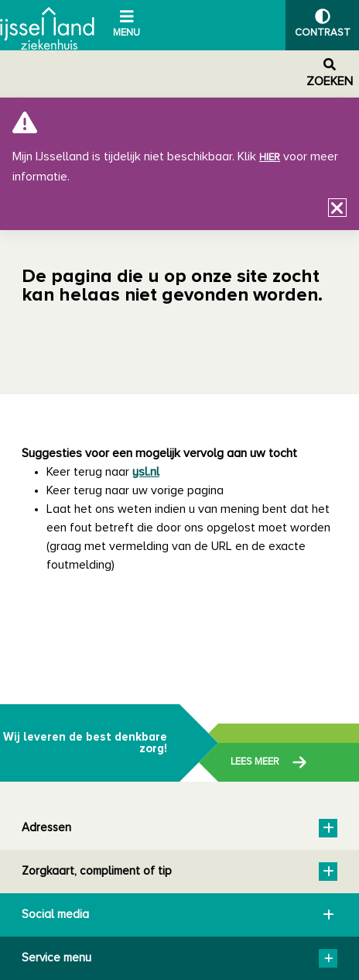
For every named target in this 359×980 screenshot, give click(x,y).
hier (270, 158)
